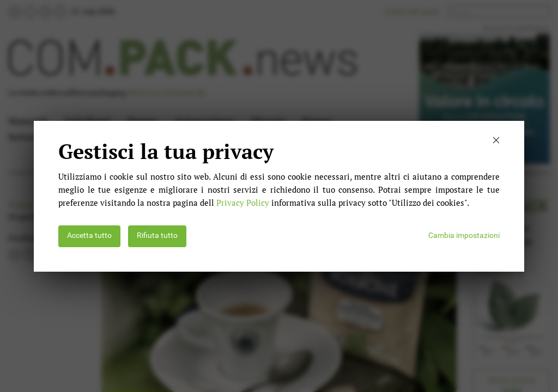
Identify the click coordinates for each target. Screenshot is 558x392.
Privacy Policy (243, 203)
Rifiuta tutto (157, 235)
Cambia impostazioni (464, 235)
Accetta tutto (89, 235)
